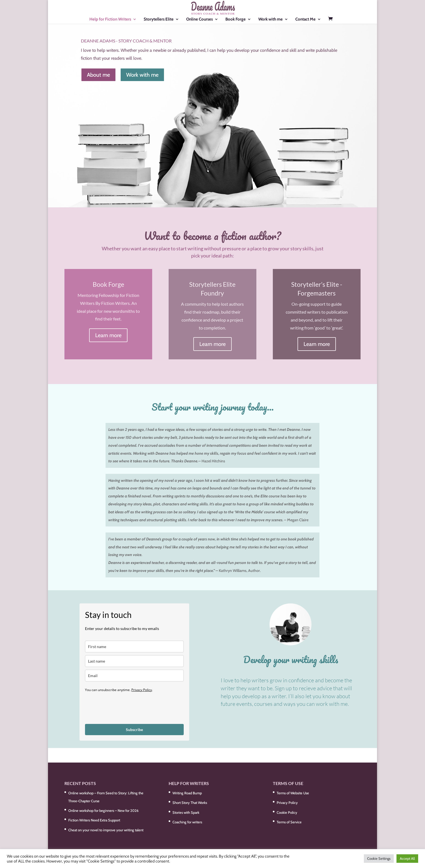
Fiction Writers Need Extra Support (94, 820)
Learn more (108, 335)
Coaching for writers (187, 822)
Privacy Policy (142, 690)
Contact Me (305, 19)
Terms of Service (289, 822)
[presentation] (127, 708)
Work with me (270, 19)
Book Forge (236, 19)
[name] (134, 647)
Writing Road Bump (187, 793)
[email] (134, 676)
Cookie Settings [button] (379, 858)
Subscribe (134, 730)
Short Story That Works (190, 803)
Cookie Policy (287, 812)
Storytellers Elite (159, 19)
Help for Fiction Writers (110, 19)
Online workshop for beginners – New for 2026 (103, 810)
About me (98, 75)
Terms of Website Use (293, 793)
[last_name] (134, 661)
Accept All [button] (407, 858)
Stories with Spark (186, 812)
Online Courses (199, 19)
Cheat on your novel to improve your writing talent (106, 830)
